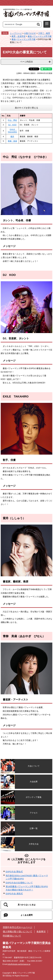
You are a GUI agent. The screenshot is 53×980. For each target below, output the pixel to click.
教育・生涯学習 (19, 36)
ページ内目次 (27, 62)
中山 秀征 (12, 120)
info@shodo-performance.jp (19, 964)
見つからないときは (27, 905)
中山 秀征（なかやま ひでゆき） (25, 157)
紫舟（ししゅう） (14, 518)
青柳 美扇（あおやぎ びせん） (24, 636)
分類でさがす (30, 33)
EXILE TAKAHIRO (16, 396)
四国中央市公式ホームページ (18, 927)
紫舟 (12, 137)
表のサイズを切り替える (26, 108)
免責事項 (41, 932)
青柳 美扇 (12, 141)
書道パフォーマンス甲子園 (40, 36)
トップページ (16, 33)
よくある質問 (27, 915)
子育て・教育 (44, 33)
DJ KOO (12, 125)
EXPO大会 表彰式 (14, 894)
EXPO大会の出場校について (19, 883)
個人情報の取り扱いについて (18, 932)
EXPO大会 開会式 (14, 872)
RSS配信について (12, 936)
